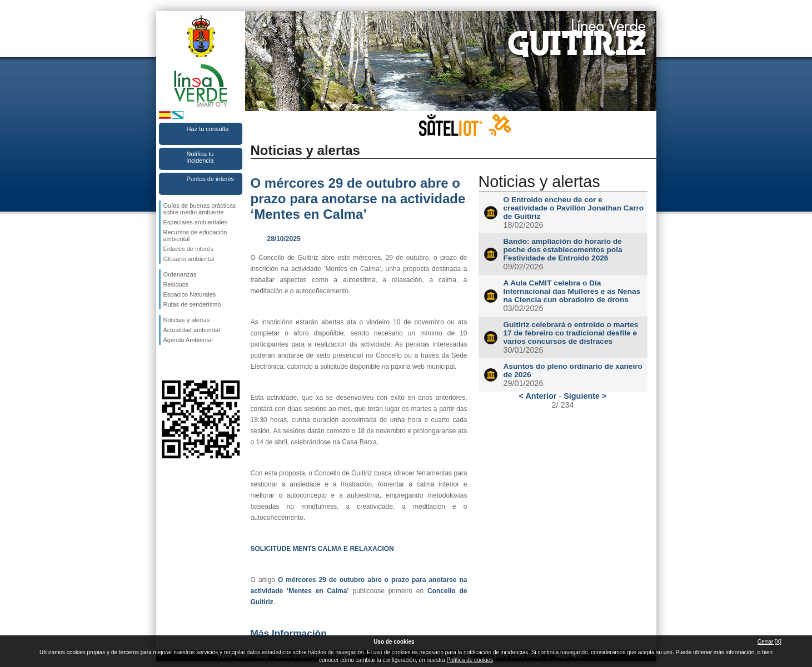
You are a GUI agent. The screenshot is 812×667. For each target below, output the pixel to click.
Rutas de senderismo (192, 304)
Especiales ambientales (196, 222)
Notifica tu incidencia (200, 157)
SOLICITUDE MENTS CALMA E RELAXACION (322, 549)
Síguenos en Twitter (184, 363)
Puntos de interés (211, 179)
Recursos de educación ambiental (195, 235)
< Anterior (538, 396)
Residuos (176, 284)
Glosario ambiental (189, 259)
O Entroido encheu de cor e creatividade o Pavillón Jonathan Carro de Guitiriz (574, 208)
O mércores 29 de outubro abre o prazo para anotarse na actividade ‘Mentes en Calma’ (358, 199)
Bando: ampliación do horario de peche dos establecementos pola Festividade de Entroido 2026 (563, 250)
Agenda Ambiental (188, 340)
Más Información (289, 633)
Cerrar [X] (769, 642)
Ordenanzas (180, 274)
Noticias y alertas (187, 320)
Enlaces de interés (189, 249)
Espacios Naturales (190, 294)
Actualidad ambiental (192, 330)
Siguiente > (585, 396)
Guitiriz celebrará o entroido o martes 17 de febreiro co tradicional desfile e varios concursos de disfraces (571, 333)
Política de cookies (470, 660)
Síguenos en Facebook (166, 363)
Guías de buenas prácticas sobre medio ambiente (200, 209)
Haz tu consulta (208, 129)
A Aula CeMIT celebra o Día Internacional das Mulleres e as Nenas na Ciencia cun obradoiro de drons (572, 291)
